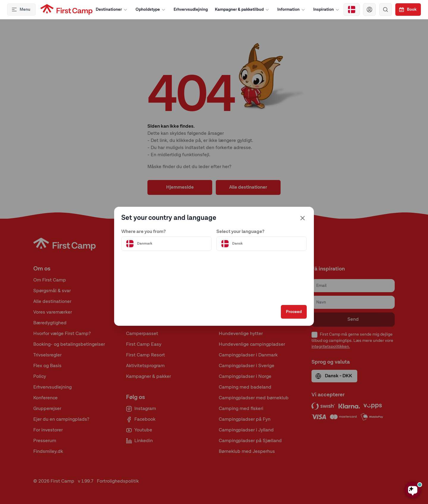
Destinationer (112, 10)
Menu (21, 10)
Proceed (294, 312)
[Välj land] (352, 10)
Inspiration (327, 10)
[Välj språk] (262, 244)
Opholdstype (151, 10)
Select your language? (240, 232)
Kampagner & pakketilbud (243, 10)
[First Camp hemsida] (66, 10)
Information (292, 10)
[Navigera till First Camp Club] (369, 10)
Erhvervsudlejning (191, 10)
